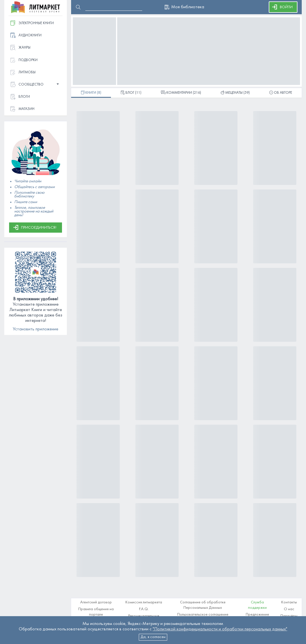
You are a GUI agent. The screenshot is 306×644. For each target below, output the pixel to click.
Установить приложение (36, 329)
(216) (181, 93)
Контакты (289, 602)
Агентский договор (96, 602)
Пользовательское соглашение (203, 615)
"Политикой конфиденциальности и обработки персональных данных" (220, 629)
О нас (289, 609)
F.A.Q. (144, 609)
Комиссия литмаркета (144, 602)
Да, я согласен (153, 637)
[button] (36, 85)
